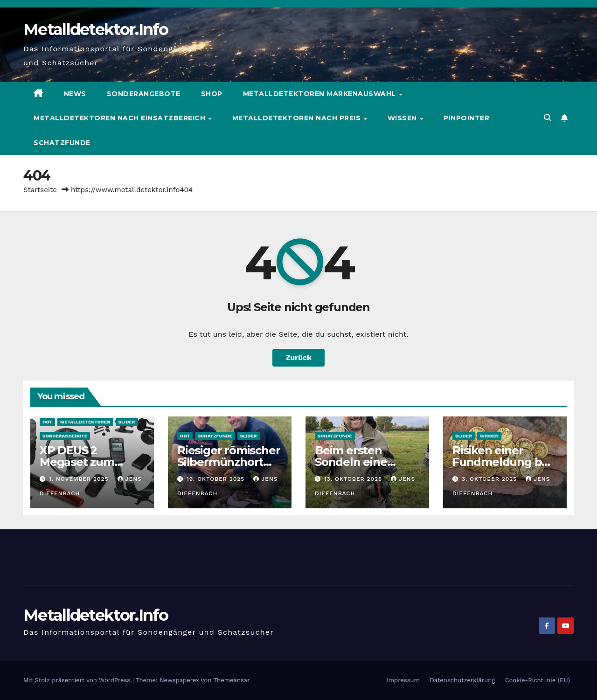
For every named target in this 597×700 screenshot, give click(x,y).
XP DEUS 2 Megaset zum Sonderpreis (77, 462)
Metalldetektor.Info (96, 29)
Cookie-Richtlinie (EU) (538, 680)
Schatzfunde (62, 143)
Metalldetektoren (85, 422)
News (75, 94)
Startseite (40, 190)
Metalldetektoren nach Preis (298, 118)
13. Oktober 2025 (354, 479)
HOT (47, 422)
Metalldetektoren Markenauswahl (321, 94)
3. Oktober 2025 (490, 479)
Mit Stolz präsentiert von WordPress (78, 680)
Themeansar (232, 680)
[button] (548, 118)
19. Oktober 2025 (217, 479)
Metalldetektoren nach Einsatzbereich (121, 118)
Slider (127, 422)
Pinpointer (466, 118)
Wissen (403, 118)
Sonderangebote (144, 94)
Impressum (403, 680)
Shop (212, 94)
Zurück (298, 357)
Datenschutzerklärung (462, 680)
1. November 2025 (80, 479)
